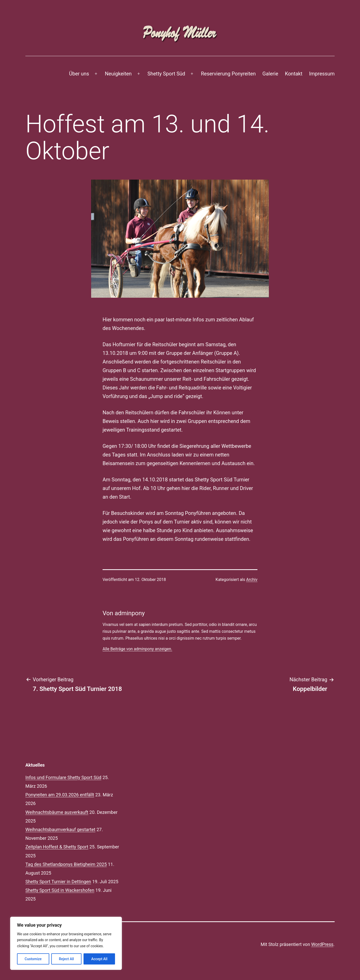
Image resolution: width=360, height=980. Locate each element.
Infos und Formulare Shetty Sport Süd (63, 777)
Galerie (270, 74)
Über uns (79, 74)
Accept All (99, 959)
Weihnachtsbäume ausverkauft (57, 812)
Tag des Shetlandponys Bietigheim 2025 (66, 864)
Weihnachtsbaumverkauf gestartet (60, 829)
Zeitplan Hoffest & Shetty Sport (57, 847)
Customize (33, 959)
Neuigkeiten (118, 74)
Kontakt (294, 74)
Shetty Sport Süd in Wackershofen (60, 890)
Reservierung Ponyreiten (228, 74)
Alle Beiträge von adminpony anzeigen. (137, 649)
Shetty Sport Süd (166, 74)
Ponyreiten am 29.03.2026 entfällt (60, 795)
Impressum (322, 74)
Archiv (252, 580)
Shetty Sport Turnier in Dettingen (58, 882)
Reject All (66, 959)
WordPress (322, 944)
